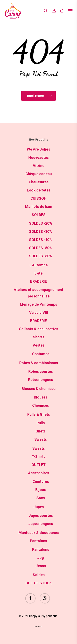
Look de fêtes (39, 190)
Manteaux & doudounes (39, 533)
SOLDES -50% (41, 248)
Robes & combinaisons (39, 363)
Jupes (39, 507)
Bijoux (41, 490)
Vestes (38, 345)
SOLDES (39, 215)
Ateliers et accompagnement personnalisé (38, 293)
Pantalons (38, 541)
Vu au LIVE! (39, 312)
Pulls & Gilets (39, 414)
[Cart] (62, 11)
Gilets (41, 431)
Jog (41, 558)
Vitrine (39, 166)
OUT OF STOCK (39, 583)
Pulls (41, 423)
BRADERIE (38, 281)
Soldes (39, 575)
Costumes (41, 354)
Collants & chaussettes (38, 329)
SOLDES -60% (41, 256)
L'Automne (39, 265)
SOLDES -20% (41, 223)
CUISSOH (38, 198)
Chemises (41, 405)
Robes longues (41, 380)
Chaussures (39, 182)
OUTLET (38, 465)
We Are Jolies (38, 149)
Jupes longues (41, 524)
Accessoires (39, 473)
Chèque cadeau (39, 174)
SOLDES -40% (41, 240)
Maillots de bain (39, 207)
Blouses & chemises (38, 389)
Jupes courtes (41, 515)
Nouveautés (38, 157)
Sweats (41, 439)
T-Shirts (38, 457)
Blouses (41, 397)
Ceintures (41, 481)
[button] (70, 11)
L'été (38, 273)
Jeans (41, 566)
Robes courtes (41, 371)
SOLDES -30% (41, 231)
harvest (39, 626)
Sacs (41, 498)
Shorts (39, 337)
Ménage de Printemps (38, 304)
